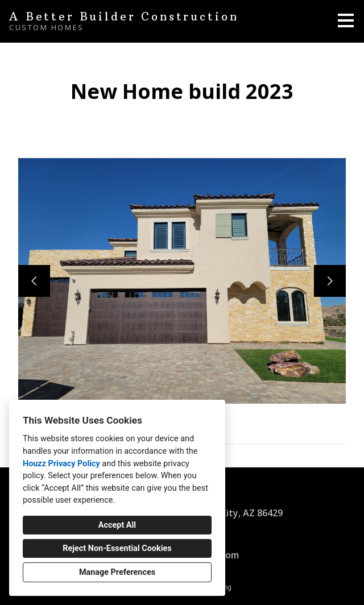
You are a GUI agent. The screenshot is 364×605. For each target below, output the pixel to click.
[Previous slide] (34, 281)
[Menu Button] (346, 20)
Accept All (117, 525)
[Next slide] (330, 281)
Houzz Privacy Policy (61, 464)
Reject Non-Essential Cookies (117, 548)
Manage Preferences (117, 572)
